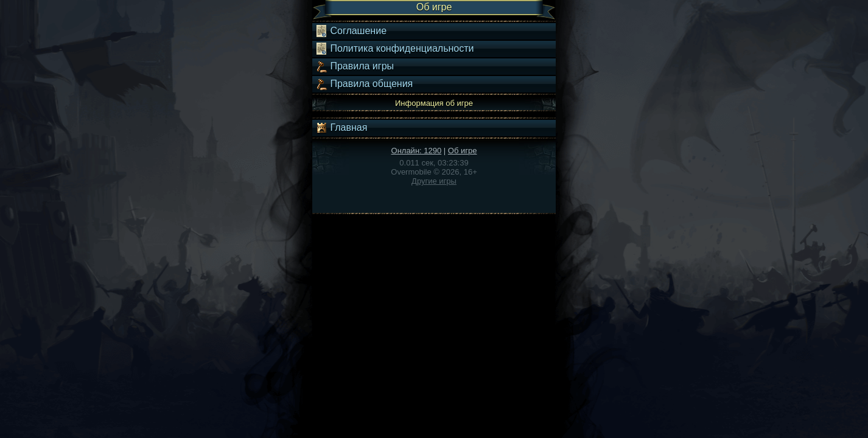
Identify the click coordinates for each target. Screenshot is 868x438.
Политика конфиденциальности (394, 49)
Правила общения (364, 84)
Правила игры (355, 66)
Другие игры (434, 181)
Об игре (463, 151)
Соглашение (351, 31)
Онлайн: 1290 (417, 151)
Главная (341, 128)
